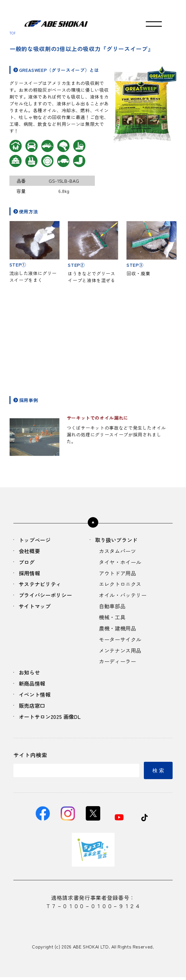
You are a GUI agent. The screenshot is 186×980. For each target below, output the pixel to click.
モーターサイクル (121, 641)
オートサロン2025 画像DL (51, 719)
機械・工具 (113, 619)
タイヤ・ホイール (121, 563)
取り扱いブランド (117, 540)
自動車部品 (113, 607)
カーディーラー (118, 663)
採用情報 (30, 574)
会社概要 (30, 551)
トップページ (36, 540)
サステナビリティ (41, 585)
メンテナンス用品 (121, 652)
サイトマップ (36, 607)
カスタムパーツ (118, 551)
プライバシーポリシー (47, 596)
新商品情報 (33, 686)
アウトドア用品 (118, 574)
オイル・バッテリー (124, 596)
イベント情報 (36, 697)
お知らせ (30, 675)
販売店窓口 (33, 708)
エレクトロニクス (121, 585)
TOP (13, 33)
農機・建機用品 (118, 630)
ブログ (27, 563)
